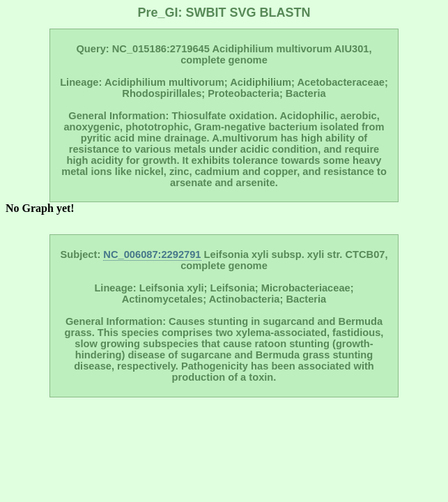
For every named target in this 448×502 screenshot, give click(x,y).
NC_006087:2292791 (152, 254)
